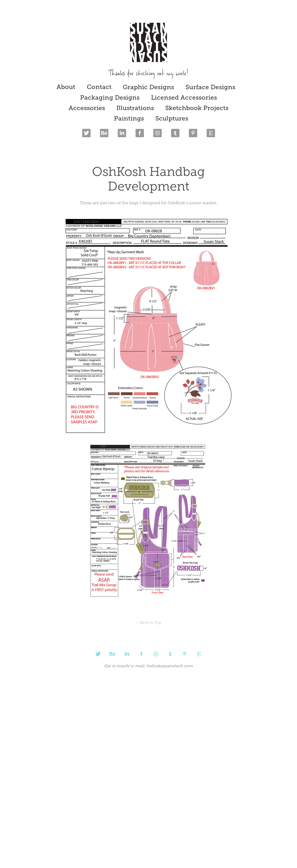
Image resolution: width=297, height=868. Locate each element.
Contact (99, 87)
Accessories (87, 108)
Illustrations (135, 108)
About (66, 87)
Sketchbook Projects (197, 108)
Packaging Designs (110, 98)
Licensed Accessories (184, 98)
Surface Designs (210, 87)
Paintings (129, 118)
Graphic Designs (148, 87)
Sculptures (172, 118)
